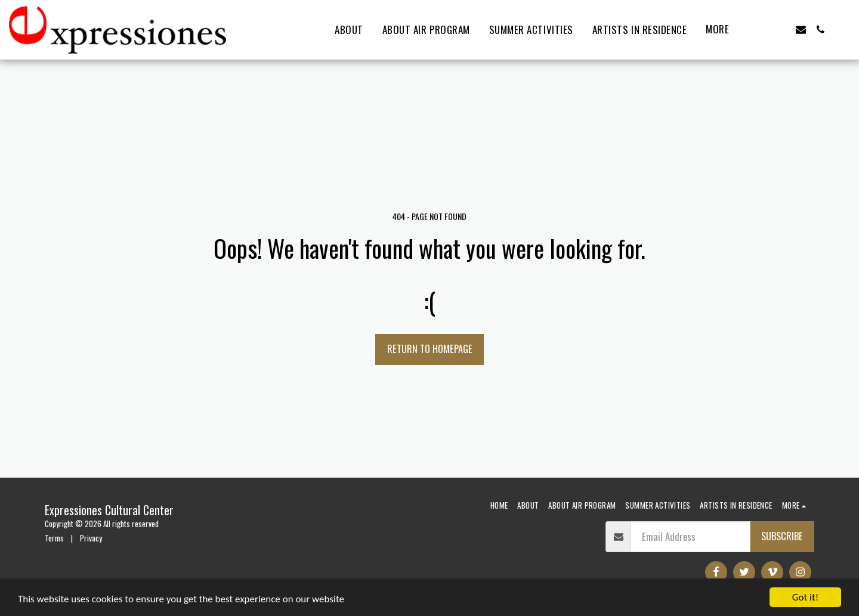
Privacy (91, 538)
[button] (761, 30)
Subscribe (782, 536)
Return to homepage (430, 349)
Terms (54, 538)
